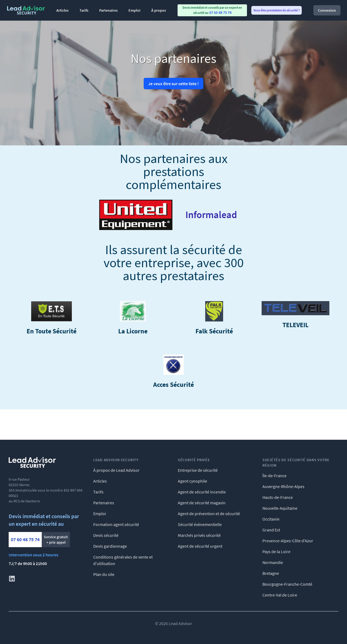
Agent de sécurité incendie (202, 492)
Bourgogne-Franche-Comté (287, 584)
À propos (159, 10)
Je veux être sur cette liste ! (173, 84)
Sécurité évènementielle (200, 524)
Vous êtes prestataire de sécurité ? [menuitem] (277, 10)
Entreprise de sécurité (198, 470)
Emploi (134, 10)
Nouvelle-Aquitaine (280, 508)
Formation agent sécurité (116, 524)
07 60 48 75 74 (25, 539)
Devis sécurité (106, 535)
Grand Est (271, 530)
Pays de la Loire (276, 551)
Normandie (273, 562)
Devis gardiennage (110, 546)
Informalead (211, 215)
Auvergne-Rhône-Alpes (283, 486)
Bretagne (271, 573)
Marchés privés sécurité (199, 535)
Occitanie (271, 519)
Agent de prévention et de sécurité (209, 514)
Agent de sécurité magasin (202, 503)
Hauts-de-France (278, 497)
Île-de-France (274, 476)
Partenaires (108, 10)
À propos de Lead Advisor (116, 470)
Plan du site (104, 574)
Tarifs (84, 10)
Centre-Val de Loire (280, 595)
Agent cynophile (192, 481)
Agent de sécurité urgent (200, 546)
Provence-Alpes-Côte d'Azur (288, 541)
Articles (62, 10)
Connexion (327, 10)
